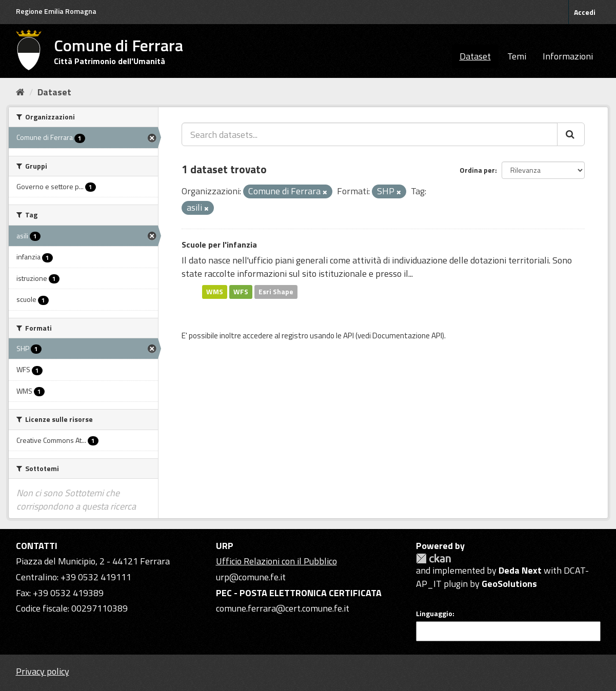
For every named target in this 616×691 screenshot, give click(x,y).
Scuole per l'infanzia (219, 245)
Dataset (475, 56)
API (349, 336)
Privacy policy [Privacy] (43, 671)
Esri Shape (276, 292)
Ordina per (477, 170)
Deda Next (520, 570)
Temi (517, 56)
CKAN (433, 558)
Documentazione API (407, 336)
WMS (215, 292)
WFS (241, 292)
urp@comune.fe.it (251, 577)
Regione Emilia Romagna (56, 11)
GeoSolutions (509, 584)
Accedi (585, 12)
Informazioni (568, 56)
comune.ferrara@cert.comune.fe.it (283, 608)
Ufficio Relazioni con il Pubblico (276, 561)
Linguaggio (434, 614)
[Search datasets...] (370, 134)
